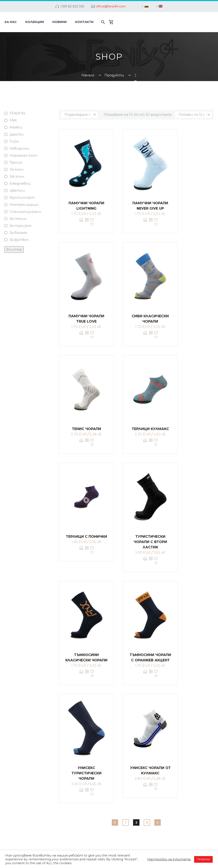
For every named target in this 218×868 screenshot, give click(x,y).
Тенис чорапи (87, 429)
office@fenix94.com (111, 6)
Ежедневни (20, 184)
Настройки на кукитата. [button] (169, 859)
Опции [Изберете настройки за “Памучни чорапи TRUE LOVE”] (81, 336)
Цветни (17, 191)
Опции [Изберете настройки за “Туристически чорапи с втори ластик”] (145, 562)
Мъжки (16, 127)
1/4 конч (16, 169)
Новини (60, 22)
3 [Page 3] (147, 822)
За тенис (18, 219)
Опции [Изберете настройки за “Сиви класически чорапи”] (145, 336)
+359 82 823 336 (72, 6)
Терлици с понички (87, 537)
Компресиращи (24, 205)
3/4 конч (17, 177)
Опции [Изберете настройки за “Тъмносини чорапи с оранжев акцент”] (145, 675)
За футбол (19, 240)
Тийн (14, 141)
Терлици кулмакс (150, 429)
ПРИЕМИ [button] (203, 859)
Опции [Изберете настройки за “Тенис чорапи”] (81, 443)
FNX (13, 120)
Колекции (35, 22)
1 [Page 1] (126, 822)
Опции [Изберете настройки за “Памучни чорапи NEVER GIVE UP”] (145, 223)
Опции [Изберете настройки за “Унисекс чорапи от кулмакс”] (145, 788)
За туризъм (21, 226)
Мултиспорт (22, 198)
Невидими (19, 148)
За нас (11, 22)
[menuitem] (145, 6)
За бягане (18, 233)
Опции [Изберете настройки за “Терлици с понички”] (81, 551)
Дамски (17, 134)
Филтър (14, 250)
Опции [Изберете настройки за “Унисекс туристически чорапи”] (81, 793)
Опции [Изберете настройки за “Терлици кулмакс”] (145, 443)
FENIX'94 (17, 113)
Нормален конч (24, 155)
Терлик (16, 162)
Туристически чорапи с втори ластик (150, 542)
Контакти (84, 22)
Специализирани (25, 212)
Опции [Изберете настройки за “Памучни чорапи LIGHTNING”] (81, 223)
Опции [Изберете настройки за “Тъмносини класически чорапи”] (81, 675)
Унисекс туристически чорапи (87, 773)
